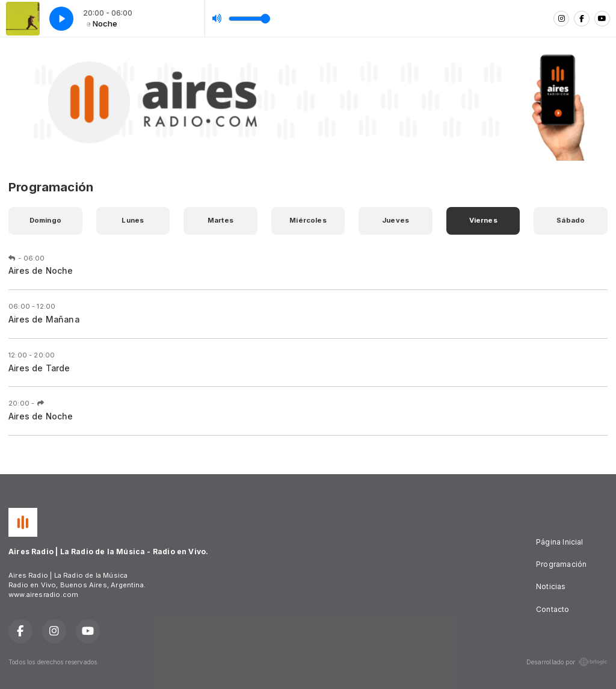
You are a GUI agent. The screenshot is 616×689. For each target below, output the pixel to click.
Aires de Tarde (39, 368)
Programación (561, 564)
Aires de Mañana (44, 320)
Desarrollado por (567, 662)
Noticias (551, 586)
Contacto (553, 609)
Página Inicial (560, 542)
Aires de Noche (41, 271)
